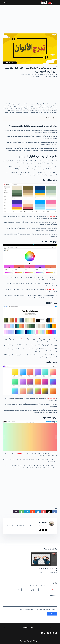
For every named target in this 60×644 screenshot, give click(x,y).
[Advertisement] (30, 17)
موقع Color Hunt (51, 216)
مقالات (31, 77)
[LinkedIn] (38, 512)
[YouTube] (51, 633)
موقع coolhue (52, 398)
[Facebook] (54, 512)
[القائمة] (55, 3)
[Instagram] (48, 633)
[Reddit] (32, 512)
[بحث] (6, 3)
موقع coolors (20, 339)
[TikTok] (45, 633)
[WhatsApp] (21, 512)
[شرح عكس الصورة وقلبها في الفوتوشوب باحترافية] (44, 559)
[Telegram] (27, 512)
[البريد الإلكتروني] (16, 512)
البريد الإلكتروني (33, 590)
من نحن (4, 628)
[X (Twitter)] (49, 512)
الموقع (17, 590)
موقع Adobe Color (50, 289)
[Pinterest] (43, 512)
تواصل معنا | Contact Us (28, 628)
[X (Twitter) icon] (40, 530)
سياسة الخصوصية (54, 628)
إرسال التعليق (52, 614)
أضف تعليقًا (53, 595)
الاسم (54, 590)
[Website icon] (43, 530)
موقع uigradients (20, 454)
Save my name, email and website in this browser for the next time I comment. (37, 609)
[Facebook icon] (46, 530)
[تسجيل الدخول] (4, 3)
